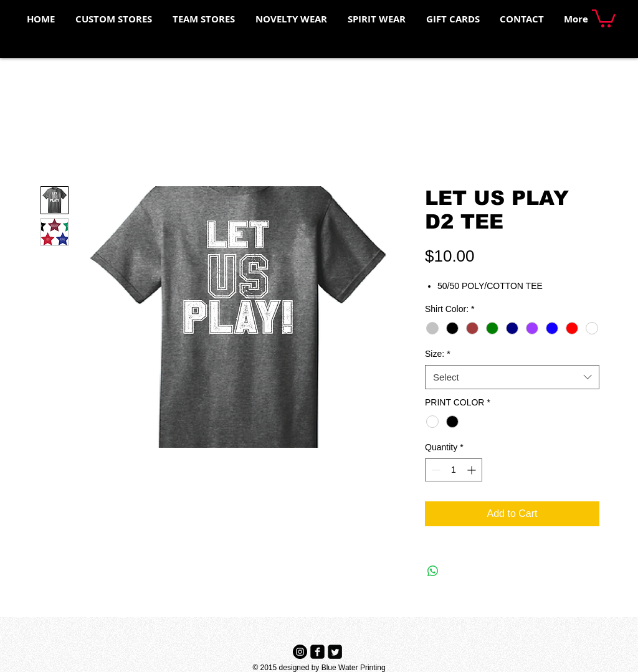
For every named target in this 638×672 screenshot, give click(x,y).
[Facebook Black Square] (317, 652)
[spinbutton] (454, 470)
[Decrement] (435, 470)
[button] (604, 17)
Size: (438, 354)
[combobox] (512, 377)
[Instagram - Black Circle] (300, 652)
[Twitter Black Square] (335, 652)
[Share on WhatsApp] (433, 571)
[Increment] (473, 470)
